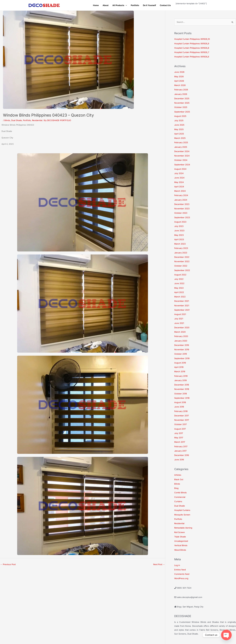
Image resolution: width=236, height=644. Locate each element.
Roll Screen (180, 532)
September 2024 (182, 165)
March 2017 (180, 442)
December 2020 (182, 327)
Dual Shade (17, 120)
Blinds (7, 120)
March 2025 (180, 138)
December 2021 (182, 301)
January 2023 (181, 253)
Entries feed (180, 570)
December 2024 (182, 151)
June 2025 (179, 125)
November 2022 (182, 261)
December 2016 (182, 455)
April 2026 (179, 81)
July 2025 (179, 120)
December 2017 (182, 416)
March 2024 (180, 191)
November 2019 (182, 349)
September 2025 (182, 112)
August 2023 (180, 222)
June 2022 (179, 283)
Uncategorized (181, 541)
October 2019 (181, 354)
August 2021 (180, 314)
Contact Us (165, 5)
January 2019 (180, 380)
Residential (37, 120)
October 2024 (181, 160)
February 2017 (181, 446)
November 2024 (182, 156)
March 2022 (180, 297)
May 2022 (179, 288)
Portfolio (135, 5)
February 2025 (181, 142)
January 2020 (181, 341)
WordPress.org (181, 578)
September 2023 (182, 217)
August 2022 (180, 275)
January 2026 (181, 94)
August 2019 (180, 363)
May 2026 (179, 76)
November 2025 (182, 103)
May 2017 (179, 438)
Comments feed (182, 574)
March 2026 (180, 85)
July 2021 (179, 319)
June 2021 (179, 323)
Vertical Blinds (181, 545)
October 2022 (181, 266)
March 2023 (180, 244)
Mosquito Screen (182, 515)
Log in (177, 565)
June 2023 (179, 231)
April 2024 (179, 187)
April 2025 (179, 134)
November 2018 (182, 389)
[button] (126, 5)
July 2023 (179, 226)
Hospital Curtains (182, 510)
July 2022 (179, 279)
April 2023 (179, 239)
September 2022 (182, 270)
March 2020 (180, 332)
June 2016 (179, 460)
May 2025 (179, 129)
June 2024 (179, 178)
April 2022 (179, 292)
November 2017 (182, 420)
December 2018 (182, 385)
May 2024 (179, 182)
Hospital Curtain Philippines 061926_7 (192, 52)
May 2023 (179, 235)
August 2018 (180, 402)
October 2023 (181, 213)
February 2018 (181, 411)
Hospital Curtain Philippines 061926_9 (192, 44)
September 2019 (182, 358)
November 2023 (182, 209)
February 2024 (181, 195)
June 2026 (179, 72)
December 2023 (182, 204)
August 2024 (180, 169)
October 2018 (181, 394)
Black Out (179, 479)
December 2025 (182, 98)
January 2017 (180, 451)
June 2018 (179, 407)
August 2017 (180, 429)
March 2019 (180, 371)
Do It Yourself (149, 5)
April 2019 (179, 367)
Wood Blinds (180, 550)
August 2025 (180, 116)
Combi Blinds (180, 493)
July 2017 (179, 433)
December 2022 (182, 257)
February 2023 (181, 248)
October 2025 (181, 107)
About (106, 5)
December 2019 (182, 345)
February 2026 (181, 90)
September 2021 (182, 310)
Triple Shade (180, 537)
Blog (176, 488)
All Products (120, 5)
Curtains (178, 501)
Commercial (180, 497)
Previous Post (8, 564)
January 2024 (181, 200)
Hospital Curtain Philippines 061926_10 (192, 39)
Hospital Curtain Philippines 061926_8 (192, 48)
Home (96, 5)
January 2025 (181, 147)
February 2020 (181, 336)
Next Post (159, 564)
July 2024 (179, 173)
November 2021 (182, 306)
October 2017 (180, 424)
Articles (178, 475)
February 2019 (181, 376)
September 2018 (182, 398)
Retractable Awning (183, 528)
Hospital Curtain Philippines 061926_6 (192, 57)
